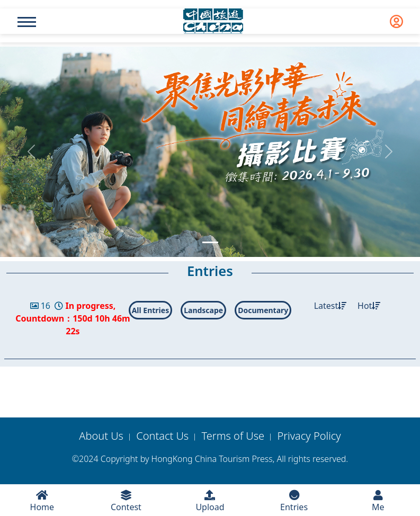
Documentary (263, 310)
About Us (101, 436)
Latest (330, 306)
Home (42, 501)
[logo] (213, 21)
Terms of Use (233, 436)
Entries (294, 501)
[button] (32, 152)
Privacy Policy (309, 436)
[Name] (27, 22)
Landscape (203, 310)
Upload (210, 501)
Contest (126, 501)
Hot (369, 306)
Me (378, 501)
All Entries (151, 310)
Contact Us (162, 436)
